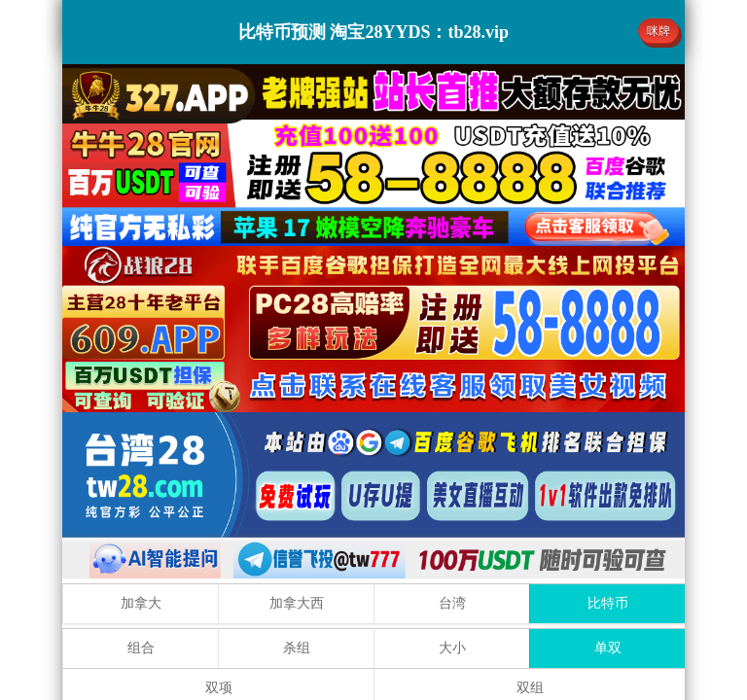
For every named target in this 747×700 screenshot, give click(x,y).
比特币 (608, 603)
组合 (141, 648)
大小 (452, 648)
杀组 (297, 648)
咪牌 (658, 31)
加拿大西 (297, 603)
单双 (608, 648)
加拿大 (141, 603)
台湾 (452, 603)
